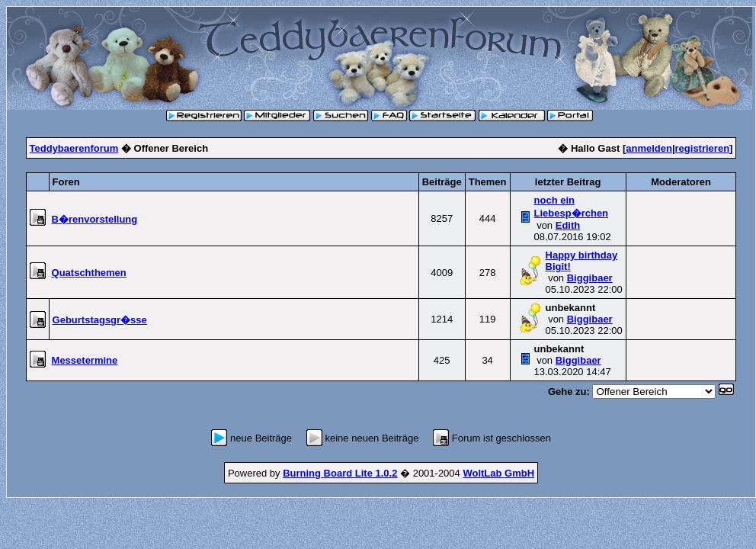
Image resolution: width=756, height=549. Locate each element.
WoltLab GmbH (498, 473)
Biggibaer (590, 278)
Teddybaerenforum (74, 148)
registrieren (703, 148)
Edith (568, 225)
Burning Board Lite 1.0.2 (340, 473)
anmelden (649, 148)
